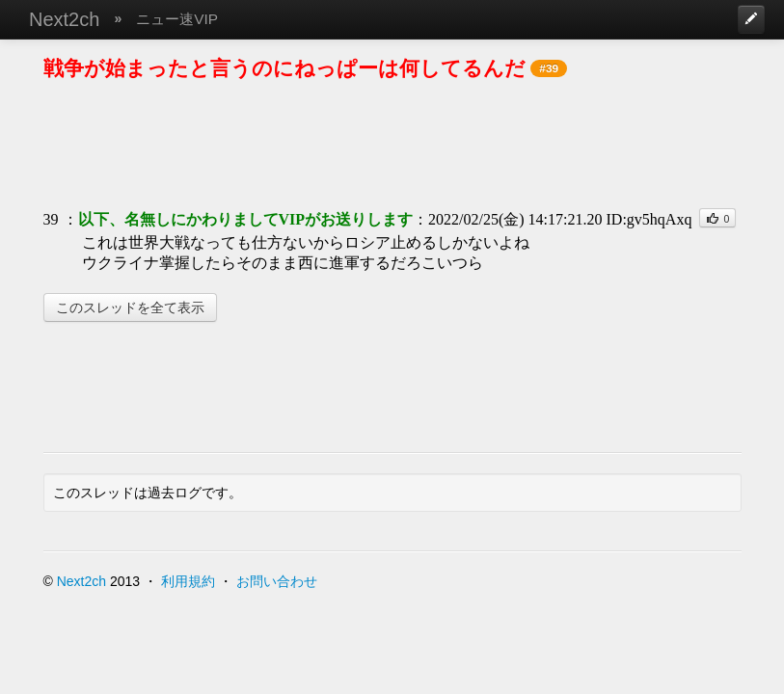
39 (51, 219)
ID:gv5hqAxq (649, 219)
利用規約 (188, 581)
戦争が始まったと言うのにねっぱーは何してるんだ (284, 68)
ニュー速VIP (177, 19)
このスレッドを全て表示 (130, 307)
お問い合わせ (277, 581)
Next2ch (64, 19)
